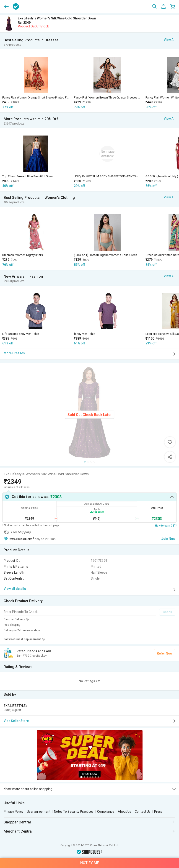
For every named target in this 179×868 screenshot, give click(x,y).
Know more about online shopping (28, 789)
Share (170, 457)
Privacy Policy (13, 812)
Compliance (106, 812)
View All (170, 40)
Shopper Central (17, 822)
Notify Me (90, 863)
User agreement (39, 812)
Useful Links (14, 803)
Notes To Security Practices (74, 812)
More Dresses (90, 354)
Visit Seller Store (90, 721)
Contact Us (143, 812)
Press (158, 812)
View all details (90, 590)
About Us (125, 812)
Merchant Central (18, 831)
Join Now (168, 539)
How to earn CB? (166, 525)
